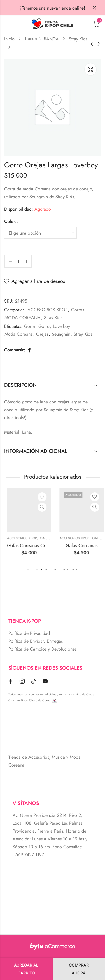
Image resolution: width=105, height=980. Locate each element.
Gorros (78, 310)
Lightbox (90, 69)
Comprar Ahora (79, 969)
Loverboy (61, 326)
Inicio (9, 39)
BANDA (51, 39)
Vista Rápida (24, 507)
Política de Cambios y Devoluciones (42, 649)
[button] (28, 569)
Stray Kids (78, 39)
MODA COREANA (23, 318)
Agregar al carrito (26, 969)
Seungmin (61, 334)
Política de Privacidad (29, 633)
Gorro (44, 326)
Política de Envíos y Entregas (36, 641)
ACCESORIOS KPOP (48, 310)
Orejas (42, 334)
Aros (26, 538)
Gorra (30, 326)
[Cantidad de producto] (18, 261)
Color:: (11, 221)
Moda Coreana (19, 334)
